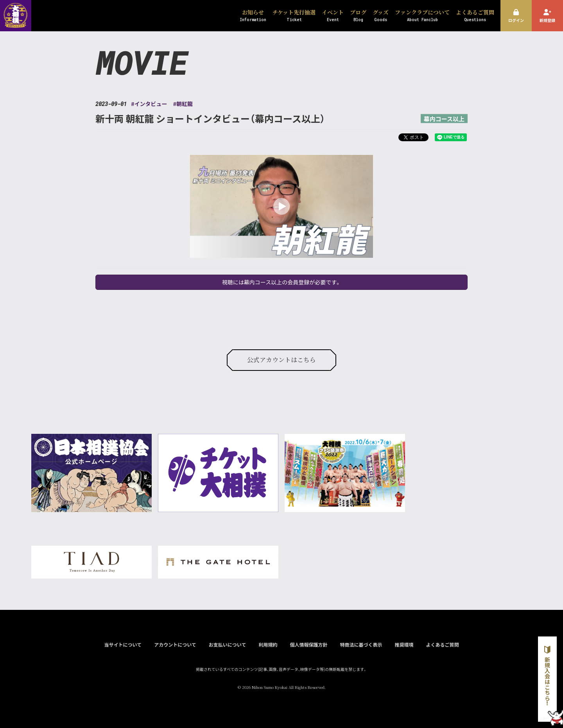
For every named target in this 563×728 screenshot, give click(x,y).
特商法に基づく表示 (361, 644)
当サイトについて (123, 644)
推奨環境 (404, 644)
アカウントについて (175, 644)
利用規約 (268, 644)
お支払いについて (228, 644)
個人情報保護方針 (308, 644)
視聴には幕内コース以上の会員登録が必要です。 (281, 282)
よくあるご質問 (443, 644)
